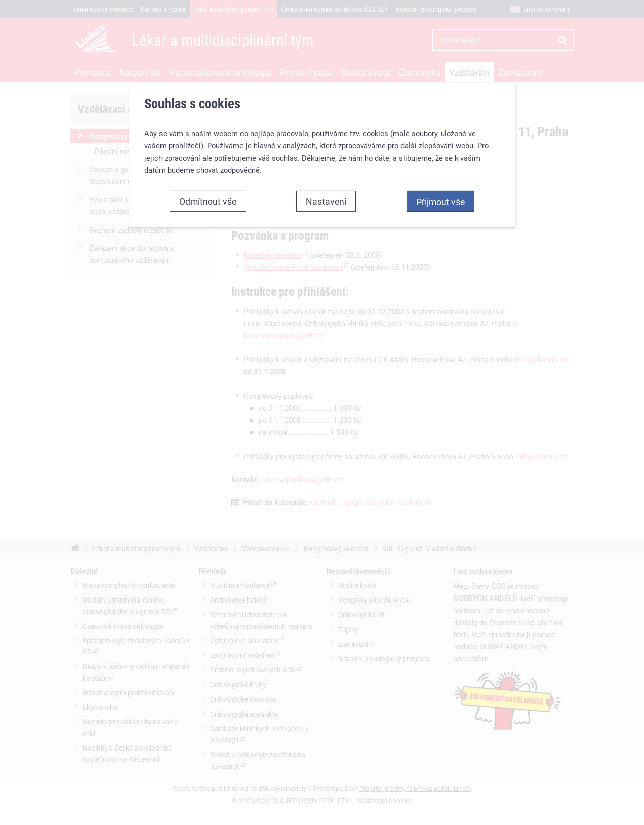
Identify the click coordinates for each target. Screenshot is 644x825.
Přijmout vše (440, 201)
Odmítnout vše (208, 201)
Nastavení (326, 201)
